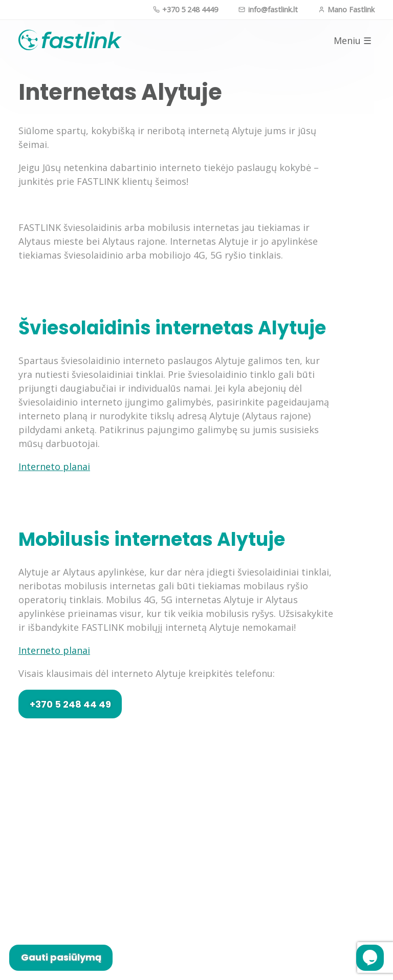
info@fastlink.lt (268, 9)
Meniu (353, 41)
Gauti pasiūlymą (61, 957)
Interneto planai (54, 466)
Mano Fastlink (346, 9)
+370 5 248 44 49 (70, 704)
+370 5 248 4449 (185, 9)
